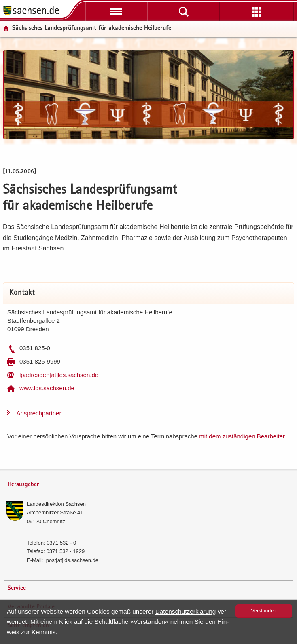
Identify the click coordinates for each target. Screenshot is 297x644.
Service (17, 588)
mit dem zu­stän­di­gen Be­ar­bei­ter (242, 436)
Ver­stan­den (264, 611)
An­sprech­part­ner (39, 413)
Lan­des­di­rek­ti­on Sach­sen (56, 504)
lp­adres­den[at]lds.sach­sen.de (59, 375)
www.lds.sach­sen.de (47, 388)
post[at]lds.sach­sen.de (72, 560)
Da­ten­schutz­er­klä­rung (186, 611)
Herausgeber (23, 485)
